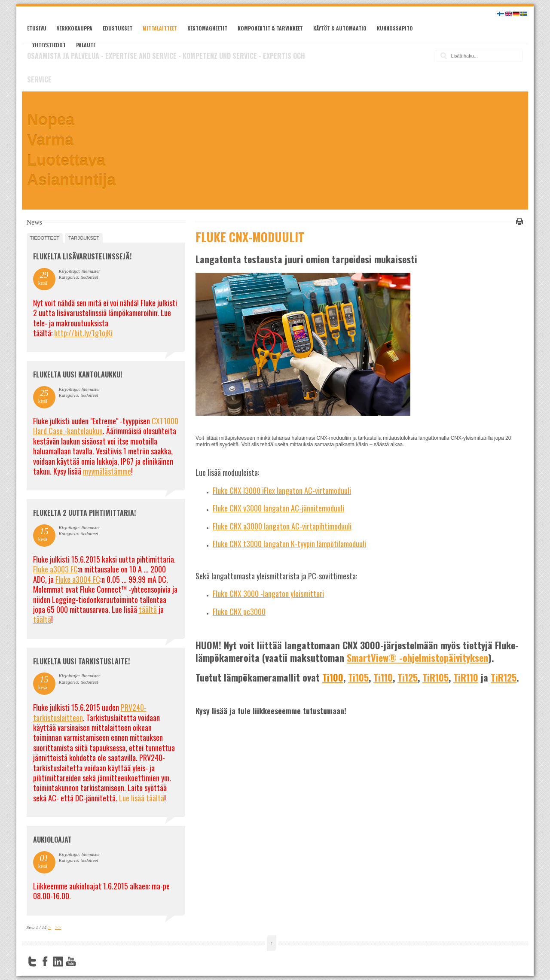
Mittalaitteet (160, 28)
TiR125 (504, 677)
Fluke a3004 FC (78, 579)
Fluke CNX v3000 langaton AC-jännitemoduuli (278, 508)
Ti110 (383, 677)
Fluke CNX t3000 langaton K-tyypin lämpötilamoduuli (289, 544)
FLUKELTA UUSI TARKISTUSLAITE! (81, 661)
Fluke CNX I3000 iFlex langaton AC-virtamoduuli (282, 490)
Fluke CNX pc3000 (239, 612)
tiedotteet (45, 238)
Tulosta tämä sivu (518, 222)
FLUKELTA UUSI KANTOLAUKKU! (78, 374)
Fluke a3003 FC (55, 569)
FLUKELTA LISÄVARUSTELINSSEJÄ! (82, 256)
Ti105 (358, 677)
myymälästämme (107, 471)
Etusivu (37, 28)
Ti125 (408, 677)
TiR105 (435, 677)
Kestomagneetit (207, 28)
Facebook (45, 962)
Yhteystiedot (49, 45)
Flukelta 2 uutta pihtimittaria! (84, 513)
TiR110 (466, 677)
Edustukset (118, 28)
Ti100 (333, 677)
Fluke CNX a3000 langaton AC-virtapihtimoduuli (282, 526)
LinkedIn (58, 962)
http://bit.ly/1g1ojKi (83, 333)
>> (58, 927)
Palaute (86, 45)
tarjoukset (84, 238)
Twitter (32, 962)
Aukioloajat (52, 840)
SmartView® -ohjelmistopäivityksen (417, 657)
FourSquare (84, 962)
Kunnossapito (395, 28)
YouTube (71, 962)
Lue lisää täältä (142, 798)
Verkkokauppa (75, 28)
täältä (148, 609)
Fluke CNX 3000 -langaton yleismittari (268, 593)
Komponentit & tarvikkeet (270, 28)
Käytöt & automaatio (340, 28)
